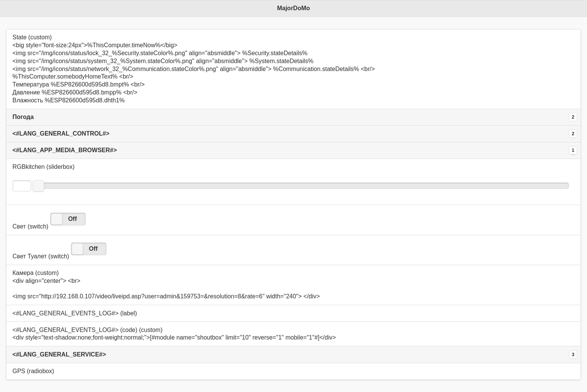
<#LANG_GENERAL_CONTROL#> (61, 133)
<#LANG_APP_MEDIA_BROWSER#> (65, 150)
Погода (23, 117)
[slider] (39, 186)
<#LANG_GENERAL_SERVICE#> (59, 354)
